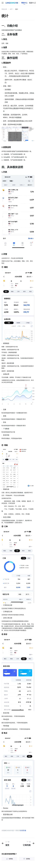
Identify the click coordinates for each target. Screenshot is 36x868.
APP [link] (11, 9)
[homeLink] (24, 3)
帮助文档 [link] (4, 9)
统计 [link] (17, 9)
